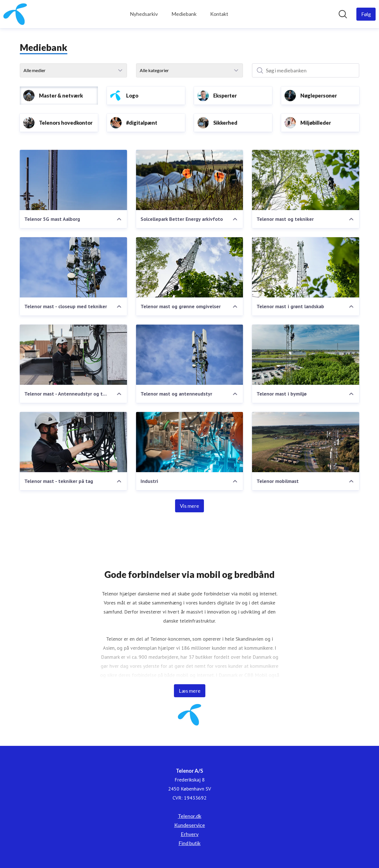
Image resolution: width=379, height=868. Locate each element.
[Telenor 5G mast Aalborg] (73, 180)
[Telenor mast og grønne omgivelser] (190, 267)
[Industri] (190, 442)
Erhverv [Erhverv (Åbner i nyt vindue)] (190, 834)
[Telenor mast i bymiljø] (306, 355)
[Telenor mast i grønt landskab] (306, 267)
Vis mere (189, 506)
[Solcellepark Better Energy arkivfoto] (190, 180)
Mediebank (184, 14)
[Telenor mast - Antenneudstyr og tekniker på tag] (73, 355)
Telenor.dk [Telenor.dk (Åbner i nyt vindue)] (190, 816)
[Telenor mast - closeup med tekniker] (73, 267)
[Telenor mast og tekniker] (306, 180)
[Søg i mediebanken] (306, 70)
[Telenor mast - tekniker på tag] (73, 442)
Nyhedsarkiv (144, 14)
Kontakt (219, 14)
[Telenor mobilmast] (306, 442)
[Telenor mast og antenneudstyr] (190, 355)
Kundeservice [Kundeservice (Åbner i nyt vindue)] (190, 825)
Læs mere (190, 691)
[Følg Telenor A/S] (366, 14)
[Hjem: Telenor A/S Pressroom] (15, 14)
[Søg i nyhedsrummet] (343, 14)
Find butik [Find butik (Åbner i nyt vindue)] (189, 843)
